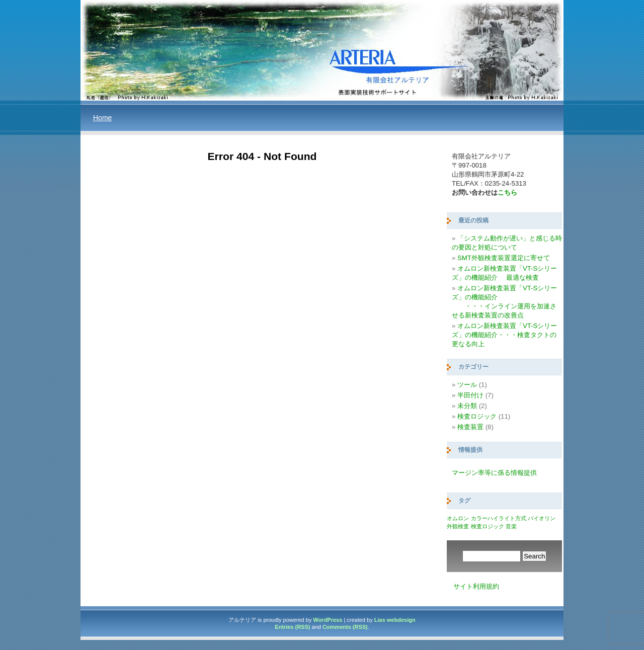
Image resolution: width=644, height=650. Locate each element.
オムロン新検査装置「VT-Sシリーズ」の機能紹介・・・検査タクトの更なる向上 (504, 335)
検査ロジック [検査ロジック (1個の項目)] (488, 526)
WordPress (328, 620)
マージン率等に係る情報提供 (494, 473)
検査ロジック (477, 416)
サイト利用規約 (476, 586)
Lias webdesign (395, 620)
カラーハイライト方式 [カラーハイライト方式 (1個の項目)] (499, 518)
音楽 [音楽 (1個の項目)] (511, 526)
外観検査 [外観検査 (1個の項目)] (458, 526)
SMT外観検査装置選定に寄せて (504, 258)
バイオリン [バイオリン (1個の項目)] (542, 518)
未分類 (467, 406)
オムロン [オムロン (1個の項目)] (458, 518)
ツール (467, 385)
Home (102, 118)
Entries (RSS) (292, 627)
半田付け (470, 395)
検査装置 (470, 427)
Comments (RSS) (345, 627)
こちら (507, 192)
